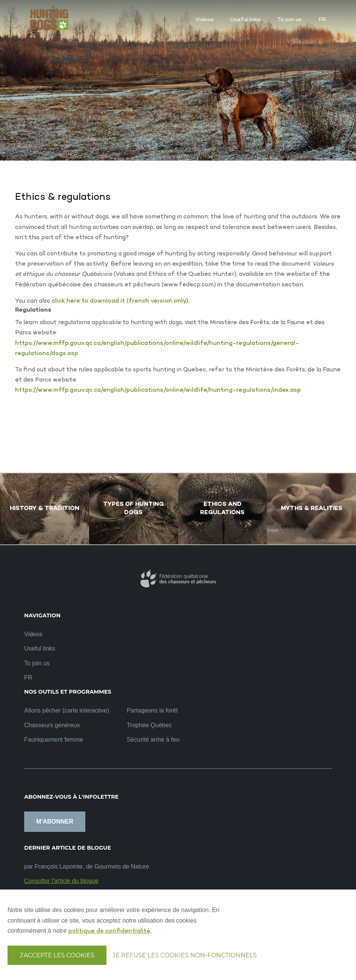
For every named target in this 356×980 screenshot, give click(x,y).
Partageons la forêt (152, 710)
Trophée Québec (149, 725)
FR (28, 678)
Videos (33, 634)
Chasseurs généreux (52, 725)
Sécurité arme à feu (153, 740)
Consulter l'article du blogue (61, 881)
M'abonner (55, 822)
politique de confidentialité (109, 931)
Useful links (40, 648)
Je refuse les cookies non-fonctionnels (185, 955)
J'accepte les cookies (57, 955)
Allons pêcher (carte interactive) (67, 710)
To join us (37, 663)
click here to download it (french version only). (121, 301)
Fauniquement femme (54, 740)
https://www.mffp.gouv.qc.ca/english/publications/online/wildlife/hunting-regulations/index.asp (158, 390)
